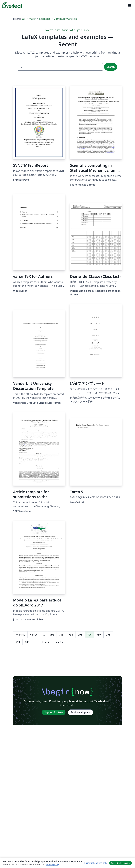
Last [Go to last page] (59, 642)
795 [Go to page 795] (80, 635)
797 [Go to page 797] (99, 635)
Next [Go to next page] (46, 642)
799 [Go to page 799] (18, 642)
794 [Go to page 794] (71, 635)
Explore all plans (81, 712)
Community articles (65, 19)
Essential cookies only (96, 863)
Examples (45, 19)
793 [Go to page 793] (61, 635)
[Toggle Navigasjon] (130, 5)
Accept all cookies (120, 863)
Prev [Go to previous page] (34, 635)
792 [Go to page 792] (52, 635)
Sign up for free (54, 712)
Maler (32, 19)
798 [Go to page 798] (108, 635)
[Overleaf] (12, 5)
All (24, 19)
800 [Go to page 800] (27, 642)
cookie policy (53, 864)
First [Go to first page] (20, 635)
